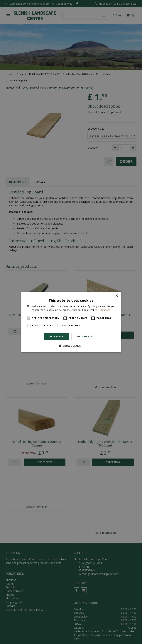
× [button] (117, 296)
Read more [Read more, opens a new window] (104, 310)
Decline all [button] (85, 336)
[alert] (71, 322)
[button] (71, 346)
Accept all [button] (56, 336)
